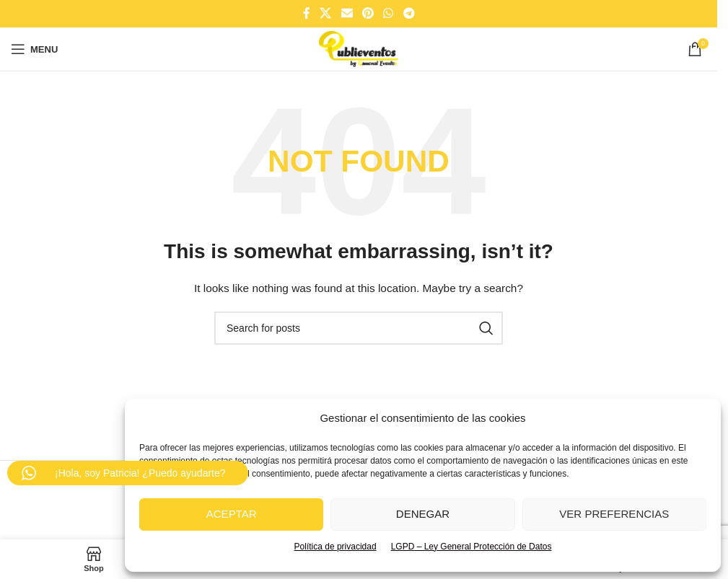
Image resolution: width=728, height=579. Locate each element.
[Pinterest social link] (368, 13)
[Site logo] (358, 48)
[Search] (359, 328)
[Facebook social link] (307, 13)
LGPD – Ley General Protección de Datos (472, 547)
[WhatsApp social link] (389, 13)
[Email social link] (347, 13)
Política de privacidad (336, 547)
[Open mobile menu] (34, 49)
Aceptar (232, 514)
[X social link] (326, 13)
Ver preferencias (614, 514)
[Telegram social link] (409, 13)
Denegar (423, 514)
